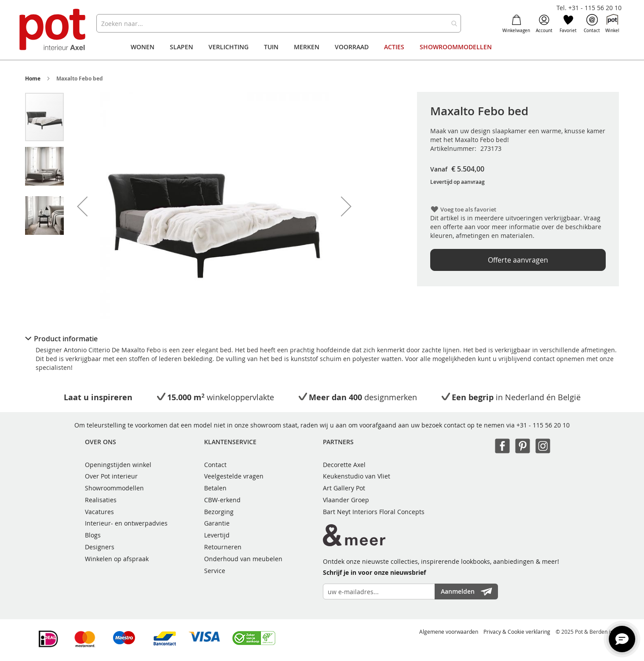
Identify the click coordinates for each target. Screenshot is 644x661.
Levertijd (217, 535)
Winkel (612, 24)
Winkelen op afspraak (117, 559)
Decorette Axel (344, 465)
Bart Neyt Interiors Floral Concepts (374, 512)
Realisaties (101, 500)
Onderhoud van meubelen (243, 559)
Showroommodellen (114, 488)
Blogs (93, 535)
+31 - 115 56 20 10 (543, 425)
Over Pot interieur (111, 476)
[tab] (322, 339)
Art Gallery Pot (344, 488)
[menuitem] (143, 47)
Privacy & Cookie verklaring (517, 632)
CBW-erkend (222, 500)
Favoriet (568, 24)
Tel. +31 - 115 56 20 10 (589, 8)
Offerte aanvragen (518, 260)
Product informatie (66, 339)
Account (544, 24)
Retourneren (223, 547)
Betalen (215, 488)
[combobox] (279, 23)
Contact (592, 24)
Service (215, 571)
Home (33, 79)
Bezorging (219, 512)
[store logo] (53, 31)
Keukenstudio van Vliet (357, 476)
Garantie (217, 523)
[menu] (322, 47)
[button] (82, 206)
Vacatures (99, 512)
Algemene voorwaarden (449, 632)
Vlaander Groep (346, 500)
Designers (100, 547)
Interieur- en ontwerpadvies (126, 523)
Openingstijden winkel (118, 465)
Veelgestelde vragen (234, 476)
